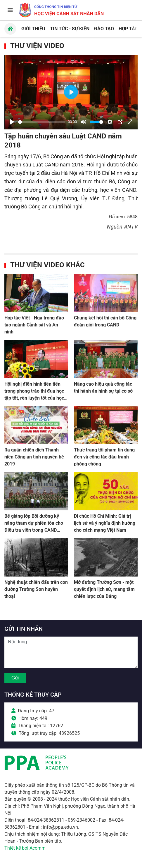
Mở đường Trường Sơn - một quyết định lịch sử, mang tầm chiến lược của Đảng (104, 589)
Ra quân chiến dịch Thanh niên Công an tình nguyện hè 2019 (34, 457)
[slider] (42, 122)
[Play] (12, 122)
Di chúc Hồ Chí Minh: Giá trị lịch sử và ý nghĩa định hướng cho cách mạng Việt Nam (105, 523)
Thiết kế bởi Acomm (25, 848)
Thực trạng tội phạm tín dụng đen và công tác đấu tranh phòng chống (104, 457)
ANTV (131, 227)
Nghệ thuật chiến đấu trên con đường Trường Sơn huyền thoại (36, 589)
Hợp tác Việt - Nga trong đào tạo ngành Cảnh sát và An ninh (34, 325)
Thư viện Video (37, 46)
